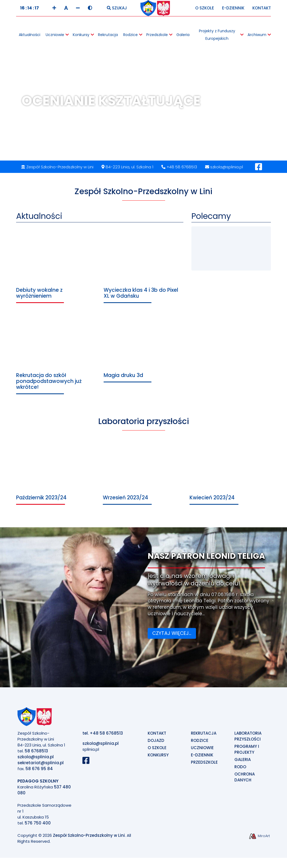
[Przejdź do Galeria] (248, 259)
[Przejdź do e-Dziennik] (248, 241)
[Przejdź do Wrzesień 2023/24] (143, 477)
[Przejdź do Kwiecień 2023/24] (230, 477)
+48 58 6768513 (179, 170)
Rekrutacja (204, 736)
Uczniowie (202, 750)
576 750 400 (38, 826)
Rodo (240, 769)
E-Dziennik (233, 11)
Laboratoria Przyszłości (248, 739)
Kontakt (262, 11)
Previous (17, 116)
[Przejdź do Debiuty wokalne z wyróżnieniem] (56, 267)
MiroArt (259, 839)
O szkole (157, 750)
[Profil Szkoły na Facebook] (88, 765)
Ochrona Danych (245, 780)
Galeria (243, 762)
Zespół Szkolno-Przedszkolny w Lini (89, 838)
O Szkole (205, 11)
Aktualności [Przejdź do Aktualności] (39, 219)
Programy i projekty (247, 752)
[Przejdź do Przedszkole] (212, 259)
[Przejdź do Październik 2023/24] (57, 477)
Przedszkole (204, 765)
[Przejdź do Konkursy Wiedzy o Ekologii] (212, 241)
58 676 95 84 (39, 771)
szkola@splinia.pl (224, 170)
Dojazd (156, 743)
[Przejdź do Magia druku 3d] (143, 350)
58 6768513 (36, 754)
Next (270, 116)
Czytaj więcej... (172, 636)
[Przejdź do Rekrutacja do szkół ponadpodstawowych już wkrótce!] (56, 356)
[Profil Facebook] (259, 171)
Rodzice (200, 743)
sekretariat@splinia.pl (41, 765)
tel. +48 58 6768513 (103, 736)
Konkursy (158, 758)
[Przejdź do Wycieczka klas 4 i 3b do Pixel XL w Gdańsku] (143, 267)
